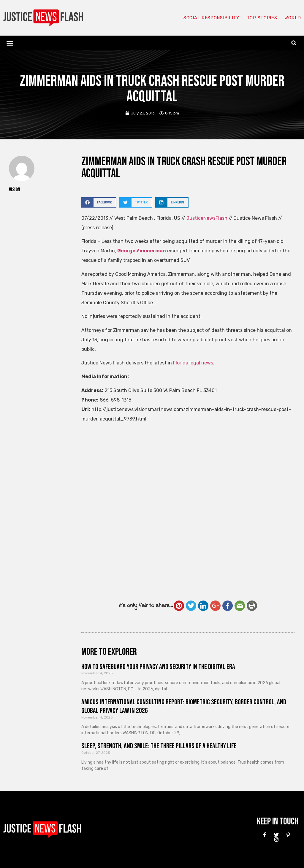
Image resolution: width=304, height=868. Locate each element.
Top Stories (262, 18)
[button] (10, 43)
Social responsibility (211, 18)
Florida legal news (193, 363)
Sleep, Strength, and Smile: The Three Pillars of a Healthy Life (159, 746)
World (293, 18)
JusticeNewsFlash (207, 218)
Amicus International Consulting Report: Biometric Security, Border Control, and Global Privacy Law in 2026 (184, 706)
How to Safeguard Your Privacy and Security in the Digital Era (158, 667)
